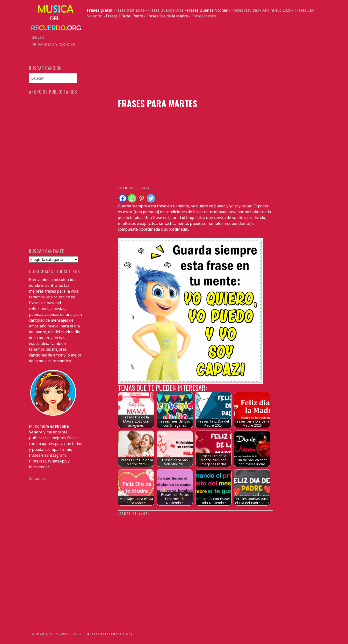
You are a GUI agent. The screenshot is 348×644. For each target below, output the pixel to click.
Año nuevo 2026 (277, 10)
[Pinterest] (141, 198)
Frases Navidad (245, 10)
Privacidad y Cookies (53, 45)
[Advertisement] (203, 59)
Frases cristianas (129, 10)
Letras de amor (133, 513)
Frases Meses (204, 16)
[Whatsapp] (132, 198)
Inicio (38, 37)
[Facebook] (123, 198)
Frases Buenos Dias (166, 10)
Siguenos (37, 478)
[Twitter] (151, 198)
